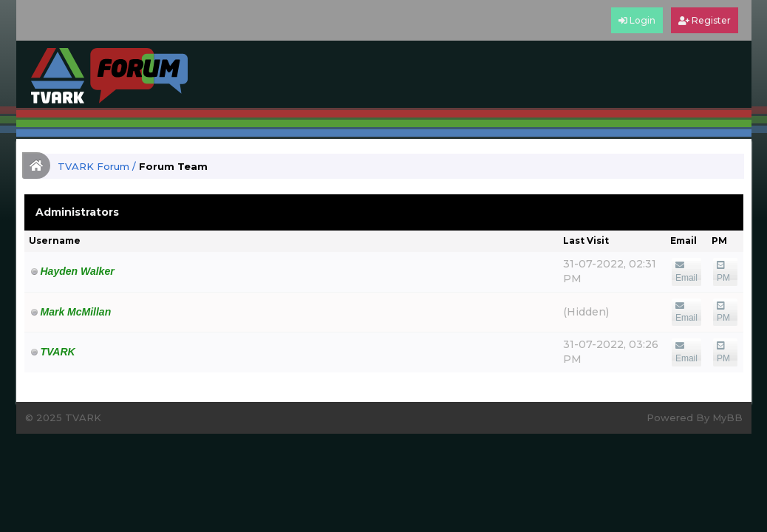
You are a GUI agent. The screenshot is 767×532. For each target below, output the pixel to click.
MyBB (727, 417)
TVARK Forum (93, 166)
